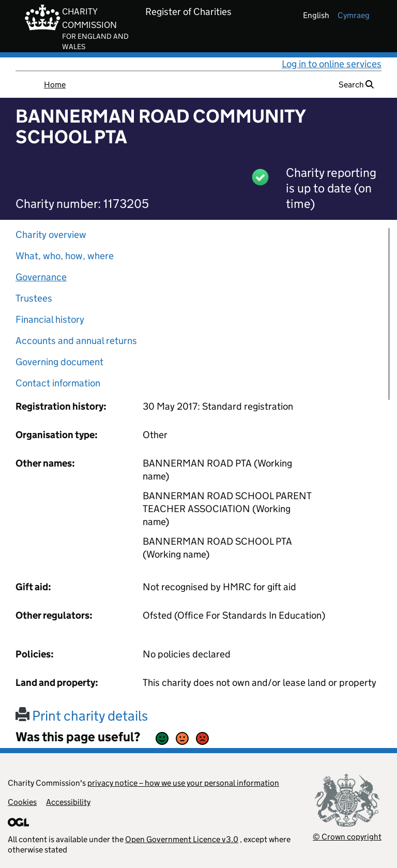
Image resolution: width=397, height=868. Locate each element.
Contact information (58, 383)
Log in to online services (332, 64)
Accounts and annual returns (76, 341)
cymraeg (354, 15)
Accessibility (68, 802)
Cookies (22, 802)
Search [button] (356, 85)
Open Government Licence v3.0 (182, 839)
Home (55, 85)
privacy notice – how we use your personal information (183, 783)
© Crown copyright (347, 837)
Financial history (50, 319)
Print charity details (82, 716)
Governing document (59, 362)
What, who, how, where (65, 256)
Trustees (34, 298)
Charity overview (51, 235)
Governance (41, 277)
